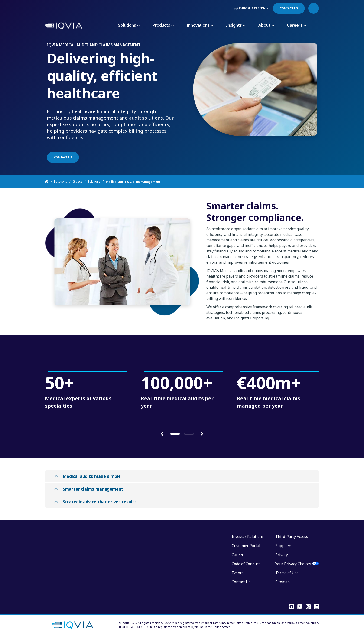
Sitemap (283, 582)
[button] (162, 434)
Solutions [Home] (94, 182)
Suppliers (284, 546)
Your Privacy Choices (293, 564)
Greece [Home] (77, 182)
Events (237, 573)
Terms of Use (287, 573)
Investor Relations (248, 537)
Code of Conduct (246, 564)
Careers (239, 555)
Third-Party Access (292, 537)
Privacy (282, 555)
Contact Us (241, 582)
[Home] (50, 182)
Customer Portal (246, 546)
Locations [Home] (61, 182)
